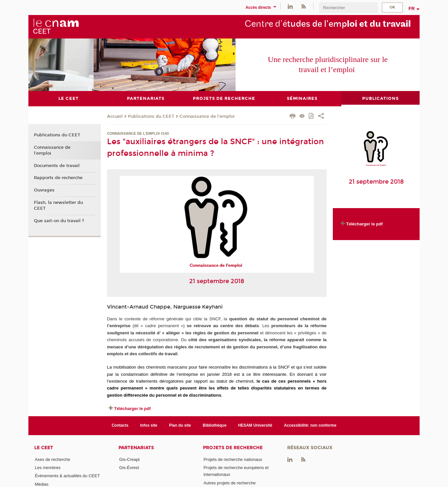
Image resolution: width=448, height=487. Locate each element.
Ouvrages (44, 190)
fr (412, 8)
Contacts (120, 425)
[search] (348, 8)
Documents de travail (57, 165)
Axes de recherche (53, 459)
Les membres (48, 467)
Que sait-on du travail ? (59, 221)
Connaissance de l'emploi (207, 116)
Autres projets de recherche (230, 483)
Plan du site (180, 425)
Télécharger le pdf (132, 408)
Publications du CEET (151, 116)
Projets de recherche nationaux (233, 459)
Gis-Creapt (129, 459)
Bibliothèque (215, 425)
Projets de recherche (233, 447)
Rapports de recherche (58, 178)
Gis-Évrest (129, 467)
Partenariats (136, 447)
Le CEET (44, 447)
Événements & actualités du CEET (67, 476)
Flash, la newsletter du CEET (58, 205)
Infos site (149, 425)
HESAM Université (255, 425)
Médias (42, 484)
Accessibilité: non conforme (310, 425)
